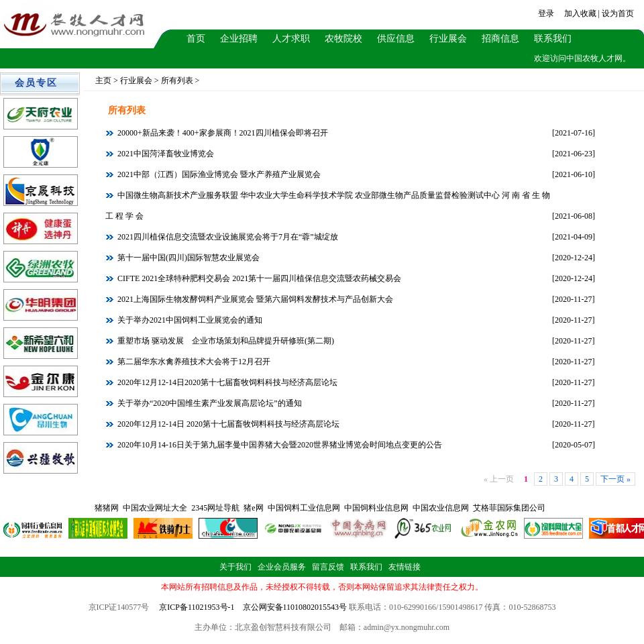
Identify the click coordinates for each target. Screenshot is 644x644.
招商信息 (500, 39)
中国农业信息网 (441, 508)
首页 (196, 39)
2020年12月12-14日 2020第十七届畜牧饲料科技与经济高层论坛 (227, 424)
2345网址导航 (215, 508)
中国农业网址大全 (155, 508)
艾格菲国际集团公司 (509, 508)
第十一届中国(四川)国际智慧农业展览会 (187, 258)
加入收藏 (580, 13)
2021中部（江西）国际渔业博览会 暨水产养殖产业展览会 (218, 174)
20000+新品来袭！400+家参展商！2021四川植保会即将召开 (222, 133)
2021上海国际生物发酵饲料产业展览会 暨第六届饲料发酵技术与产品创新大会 (254, 299)
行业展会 (448, 39)
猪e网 (253, 508)
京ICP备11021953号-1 (197, 607)
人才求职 (291, 39)
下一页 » (615, 479)
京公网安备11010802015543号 (295, 607)
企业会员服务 (282, 567)
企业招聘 (239, 39)
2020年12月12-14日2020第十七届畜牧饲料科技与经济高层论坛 (226, 382)
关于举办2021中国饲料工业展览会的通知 (189, 320)
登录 (546, 13)
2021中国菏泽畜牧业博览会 (165, 154)
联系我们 (553, 39)
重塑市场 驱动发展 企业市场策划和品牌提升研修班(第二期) (225, 341)
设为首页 (618, 13)
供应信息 (396, 39)
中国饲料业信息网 (376, 508)
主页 (103, 80)
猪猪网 (107, 508)
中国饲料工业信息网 (304, 508)
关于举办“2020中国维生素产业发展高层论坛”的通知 (209, 403)
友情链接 (405, 567)
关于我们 (235, 567)
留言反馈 (328, 567)
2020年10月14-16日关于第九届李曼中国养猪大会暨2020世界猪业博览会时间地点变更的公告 (279, 445)
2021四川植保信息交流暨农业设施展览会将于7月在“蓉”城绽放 (227, 237)
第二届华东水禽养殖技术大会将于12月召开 (193, 362)
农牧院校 (343, 39)
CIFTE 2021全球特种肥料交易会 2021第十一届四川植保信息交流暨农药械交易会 (258, 278)
